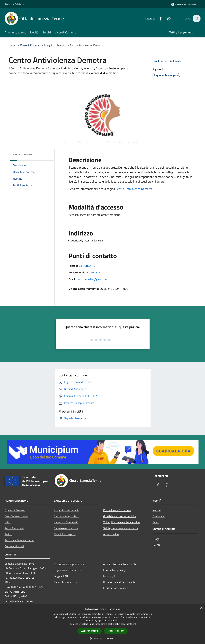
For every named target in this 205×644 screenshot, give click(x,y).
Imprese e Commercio (66, 522)
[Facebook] (159, 18)
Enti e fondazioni (14, 528)
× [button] (201, 608)
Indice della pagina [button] (22, 155)
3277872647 (88, 266)
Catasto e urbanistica (66, 528)
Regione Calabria (14, 4)
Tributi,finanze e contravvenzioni (122, 522)
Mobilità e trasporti (65, 534)
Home (12, 45)
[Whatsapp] (167, 18)
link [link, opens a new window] (134, 624)
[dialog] (102, 624)
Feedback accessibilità (116, 588)
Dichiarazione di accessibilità (119, 582)
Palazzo (61, 45)
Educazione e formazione (117, 510)
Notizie (157, 510)
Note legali (109, 576)
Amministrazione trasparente (120, 564)
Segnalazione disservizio (68, 570)
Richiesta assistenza (65, 582)
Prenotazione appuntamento (70, 564)
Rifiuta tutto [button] (116, 631)
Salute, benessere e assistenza (121, 528)
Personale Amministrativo (19, 540)
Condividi (161, 61)
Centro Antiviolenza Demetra (133, 189)
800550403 (94, 272)
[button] (103, 638)
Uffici (8, 522)
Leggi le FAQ (61, 576)
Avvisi (156, 522)
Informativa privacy (114, 570)
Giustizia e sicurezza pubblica (120, 516)
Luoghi (48, 45)
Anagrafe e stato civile (67, 510)
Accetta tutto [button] (90, 631)
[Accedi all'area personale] (184, 4)
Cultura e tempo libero (67, 516)
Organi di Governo (15, 510)
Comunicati (159, 516)
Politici (8, 534)
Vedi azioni (178, 61)
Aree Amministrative (16, 516)
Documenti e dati (14, 546)
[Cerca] (197, 18)
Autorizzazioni (111, 534)
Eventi (156, 545)
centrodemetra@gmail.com (92, 279)
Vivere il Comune (30, 45)
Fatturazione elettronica (19, 601)
